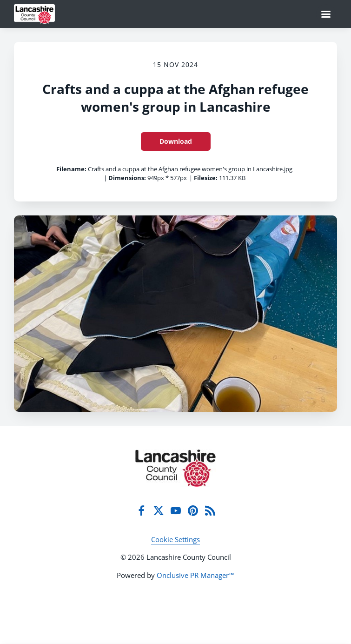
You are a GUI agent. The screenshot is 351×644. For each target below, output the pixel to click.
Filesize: (206, 178)
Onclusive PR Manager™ (195, 575)
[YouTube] (176, 510)
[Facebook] (141, 510)
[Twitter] (159, 510)
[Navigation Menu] (326, 14)
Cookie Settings (175, 539)
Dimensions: (127, 178)
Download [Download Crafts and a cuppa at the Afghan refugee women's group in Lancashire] (176, 141)
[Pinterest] (193, 510)
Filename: (71, 169)
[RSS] (210, 510)
